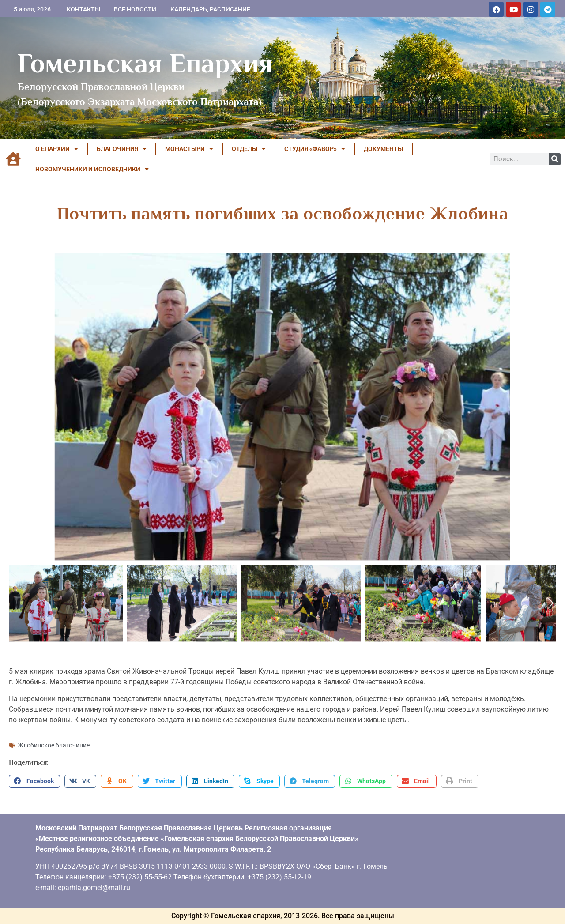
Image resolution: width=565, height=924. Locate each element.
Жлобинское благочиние (54, 745)
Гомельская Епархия (145, 63)
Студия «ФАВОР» (315, 149)
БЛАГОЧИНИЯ (122, 149)
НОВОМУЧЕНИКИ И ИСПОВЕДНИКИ (92, 169)
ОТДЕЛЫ (249, 149)
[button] (34, 781)
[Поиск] (555, 159)
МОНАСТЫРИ (189, 149)
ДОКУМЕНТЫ (383, 149)
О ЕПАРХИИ (57, 149)
